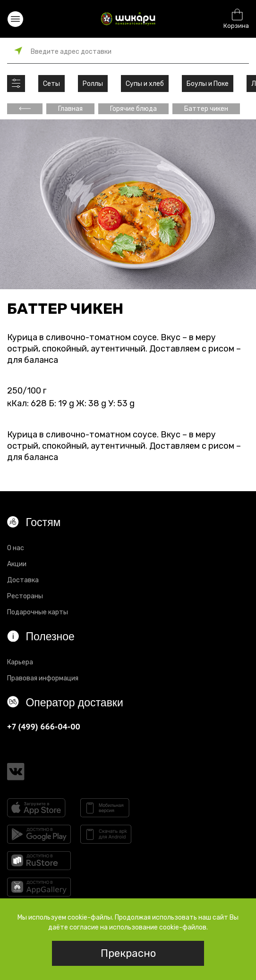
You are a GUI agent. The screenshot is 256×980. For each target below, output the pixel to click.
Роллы (93, 84)
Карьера (20, 662)
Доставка (23, 580)
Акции (17, 564)
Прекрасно (128, 953)
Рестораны (25, 596)
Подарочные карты (38, 612)
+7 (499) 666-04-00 (44, 726)
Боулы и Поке (208, 84)
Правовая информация (43, 678)
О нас (16, 548)
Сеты (51, 84)
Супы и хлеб (145, 84)
